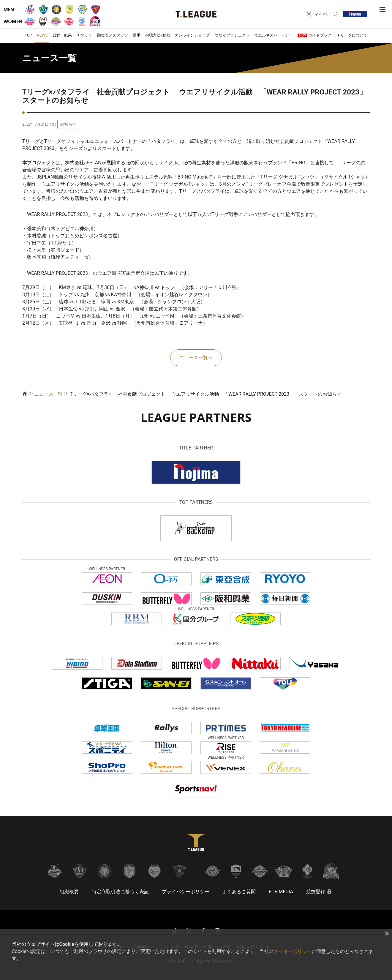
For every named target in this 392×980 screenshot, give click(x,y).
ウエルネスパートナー (274, 35)
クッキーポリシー (293, 951)
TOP (28, 35)
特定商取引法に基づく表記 (120, 892)
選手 (137, 35)
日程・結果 (62, 35)
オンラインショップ (192, 35)
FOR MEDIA (281, 892)
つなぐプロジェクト (232, 35)
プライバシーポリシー (186, 892)
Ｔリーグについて (352, 35)
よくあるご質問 (239, 892)
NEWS (42, 35)
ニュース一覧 (48, 394)
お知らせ (68, 124)
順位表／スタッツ (113, 35)
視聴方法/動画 (158, 35)
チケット (84, 35)
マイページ (325, 14)
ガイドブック (314, 35)
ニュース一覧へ (196, 358)
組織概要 (69, 892)
